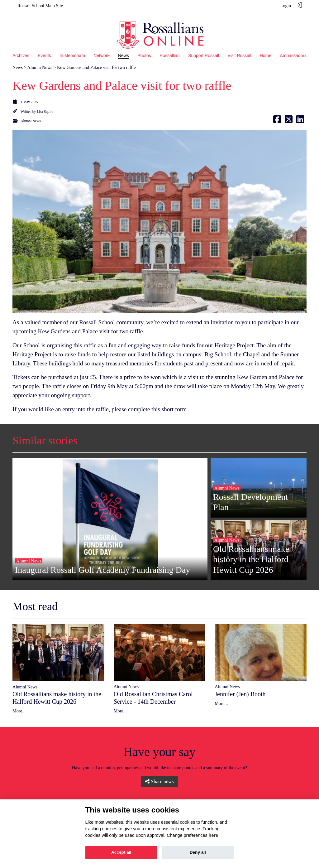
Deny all (198, 852)
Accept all (121, 852)
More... (19, 702)
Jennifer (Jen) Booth (240, 686)
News (18, 59)
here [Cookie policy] (213, 835)
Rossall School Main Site (40, 6)
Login (286, 6)
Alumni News (40, 59)
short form (174, 401)
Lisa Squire (45, 103)
